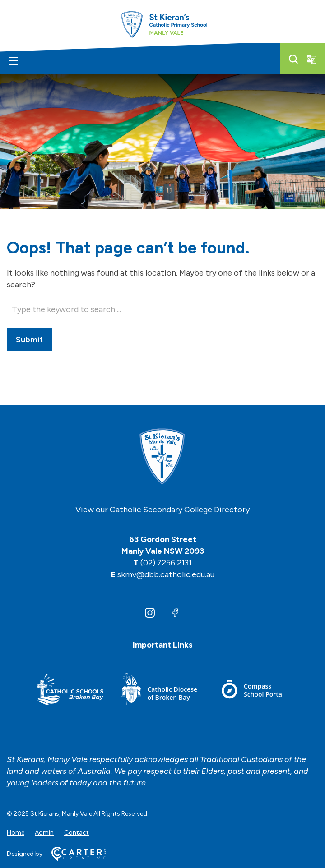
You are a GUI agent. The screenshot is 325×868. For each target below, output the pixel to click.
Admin (44, 833)
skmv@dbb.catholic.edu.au (166, 574)
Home (16, 833)
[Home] (162, 457)
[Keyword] (159, 309)
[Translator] (311, 59)
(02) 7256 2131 (166, 563)
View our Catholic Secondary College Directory (162, 510)
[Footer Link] (70, 691)
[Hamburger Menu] (14, 61)
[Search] (293, 59)
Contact (77, 833)
